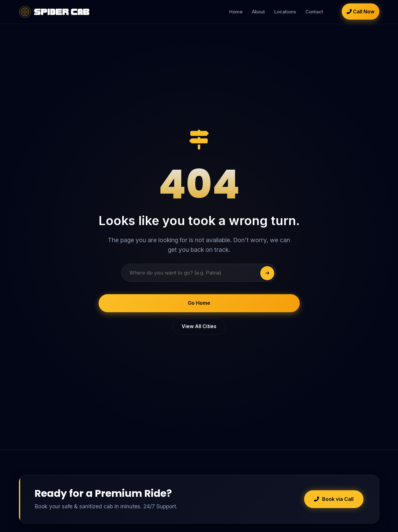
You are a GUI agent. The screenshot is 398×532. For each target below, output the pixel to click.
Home (236, 12)
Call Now (361, 12)
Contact (314, 12)
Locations (285, 12)
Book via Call (334, 499)
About (258, 12)
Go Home (199, 303)
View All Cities (199, 326)
